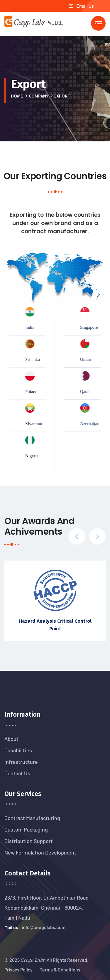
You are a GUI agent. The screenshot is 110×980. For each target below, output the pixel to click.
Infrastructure (21, 762)
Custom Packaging (26, 829)
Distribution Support (29, 841)
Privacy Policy (18, 970)
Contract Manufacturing (32, 818)
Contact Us (17, 773)
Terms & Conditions (60, 970)
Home (17, 96)
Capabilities (18, 750)
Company (39, 96)
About (11, 739)
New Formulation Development (40, 852)
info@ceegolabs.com (44, 927)
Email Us (81, 6)
